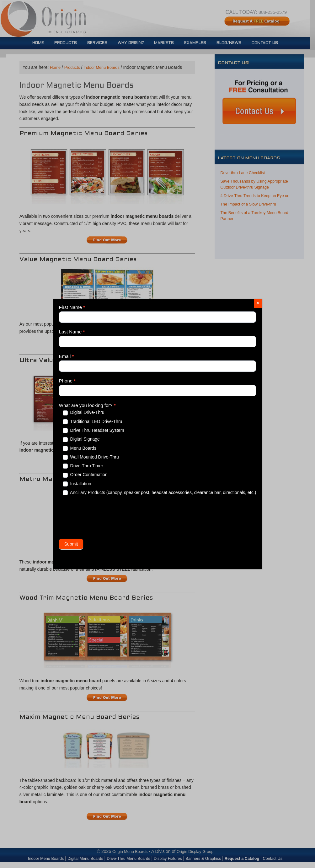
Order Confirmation (85, 475)
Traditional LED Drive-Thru (93, 422)
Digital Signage (81, 439)
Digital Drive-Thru (84, 412)
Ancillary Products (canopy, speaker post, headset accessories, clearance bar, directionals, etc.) (160, 493)
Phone (67, 381)
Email (67, 356)
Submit (71, 544)
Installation (77, 484)
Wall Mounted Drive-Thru (91, 457)
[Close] (258, 303)
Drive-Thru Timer (83, 466)
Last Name (72, 332)
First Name (72, 307)
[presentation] (107, 517)
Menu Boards (80, 448)
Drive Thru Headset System (93, 430)
